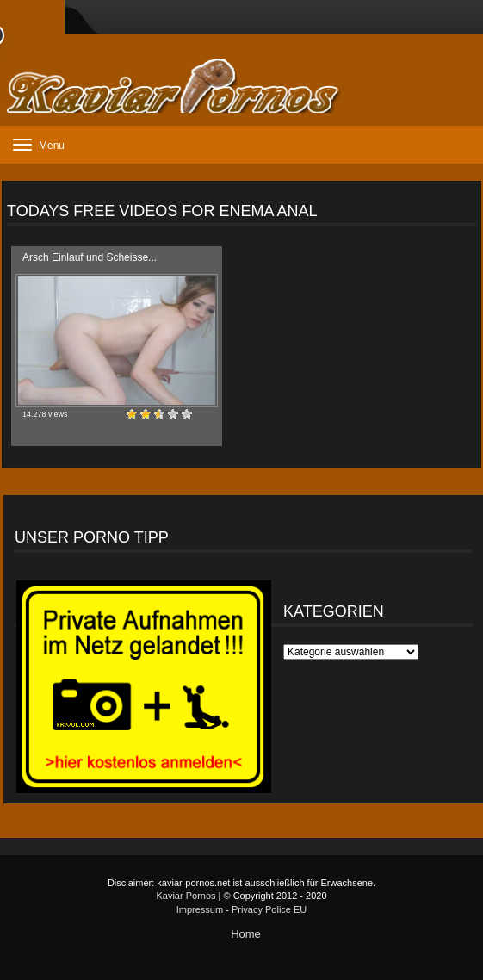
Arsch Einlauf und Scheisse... (90, 257)
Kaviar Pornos (186, 896)
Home (246, 934)
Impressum (200, 909)
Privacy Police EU (269, 909)
